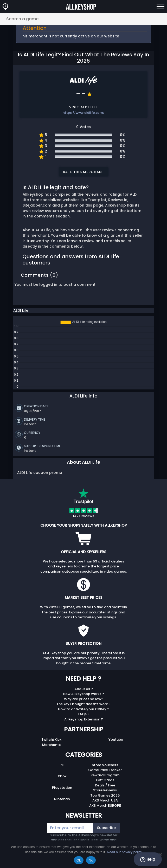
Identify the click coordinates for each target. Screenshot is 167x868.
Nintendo (62, 798)
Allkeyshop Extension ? (84, 718)
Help (148, 859)
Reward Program (105, 774)
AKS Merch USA (105, 799)
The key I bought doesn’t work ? (83, 703)
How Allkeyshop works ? (83, 693)
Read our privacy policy (124, 852)
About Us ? (84, 688)
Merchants (51, 743)
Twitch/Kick (51, 738)
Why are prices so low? (84, 698)
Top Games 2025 (105, 794)
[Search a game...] (83, 19)
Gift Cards (105, 779)
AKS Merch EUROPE (105, 804)
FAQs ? (84, 713)
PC (62, 764)
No (91, 860)
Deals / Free (105, 784)
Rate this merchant (84, 172)
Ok (79, 860)
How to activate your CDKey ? (84, 708)
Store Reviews (105, 789)
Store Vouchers (105, 764)
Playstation (62, 786)
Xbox (62, 775)
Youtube (116, 738)
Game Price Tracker (105, 769)
